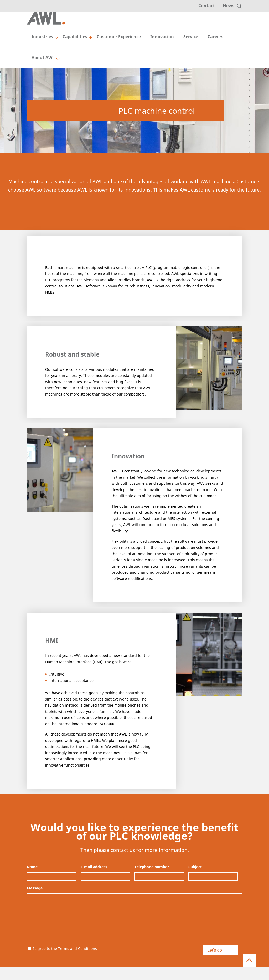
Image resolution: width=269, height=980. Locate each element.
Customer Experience (119, 37)
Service (191, 37)
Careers (215, 37)
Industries (42, 37)
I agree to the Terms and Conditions (65, 949)
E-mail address (94, 867)
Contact (207, 6)
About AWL (43, 58)
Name (32, 867)
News (229, 6)
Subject (195, 867)
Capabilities (75, 37)
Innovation (162, 37)
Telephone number (152, 867)
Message (35, 888)
